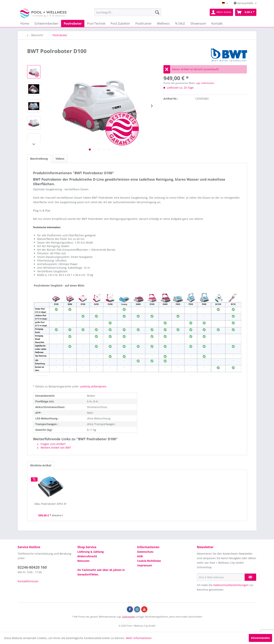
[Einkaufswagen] (246, 12)
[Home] (25, 23)
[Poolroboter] (73, 23)
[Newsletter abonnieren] (250, 577)
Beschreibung (39, 159)
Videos (60, 159)
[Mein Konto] (221, 12)
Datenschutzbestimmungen (231, 585)
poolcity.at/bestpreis (93, 386)
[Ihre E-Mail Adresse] (221, 577)
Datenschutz (145, 552)
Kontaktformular (28, 581)
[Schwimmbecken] (46, 23)
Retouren (83, 561)
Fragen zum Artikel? (51, 444)
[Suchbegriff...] (128, 12)
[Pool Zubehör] (120, 23)
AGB (140, 556)
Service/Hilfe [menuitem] (244, 3)
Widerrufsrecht (87, 556)
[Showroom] (198, 23)
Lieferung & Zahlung (91, 552)
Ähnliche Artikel (41, 465)
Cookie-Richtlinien (149, 561)
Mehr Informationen (139, 638)
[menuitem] (128, 12)
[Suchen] (157, 12)
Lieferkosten (129, 617)
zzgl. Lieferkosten (205, 83)
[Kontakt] (217, 23)
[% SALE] (180, 23)
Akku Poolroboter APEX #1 (51, 504)
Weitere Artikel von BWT (54, 448)
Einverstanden (260, 638)
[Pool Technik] (96, 23)
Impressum (145, 565)
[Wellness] (163, 23)
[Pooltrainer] (144, 23)
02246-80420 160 (32, 567)
